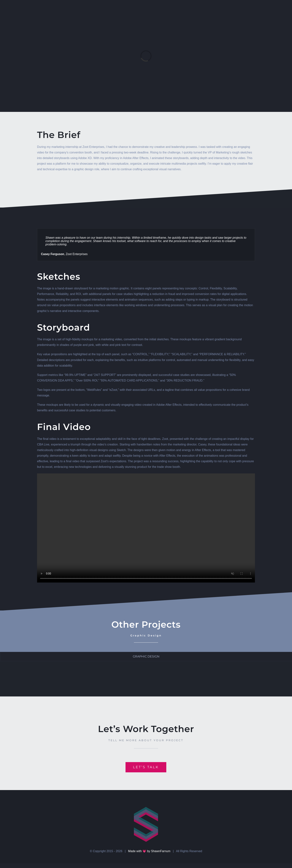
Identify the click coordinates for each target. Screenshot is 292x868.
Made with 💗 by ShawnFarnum (149, 851)
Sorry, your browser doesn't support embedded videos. (146, 528)
